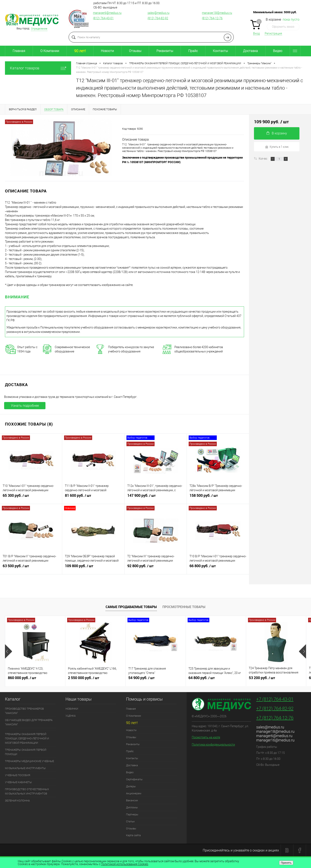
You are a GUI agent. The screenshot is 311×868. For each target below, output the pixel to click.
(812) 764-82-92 (158, 18)
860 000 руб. (35, 679)
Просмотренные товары (184, 607)
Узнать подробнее (25, 406)
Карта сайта (133, 835)
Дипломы (132, 807)
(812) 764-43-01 (103, 18)
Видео (278, 51)
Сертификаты (134, 779)
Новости (107, 51)
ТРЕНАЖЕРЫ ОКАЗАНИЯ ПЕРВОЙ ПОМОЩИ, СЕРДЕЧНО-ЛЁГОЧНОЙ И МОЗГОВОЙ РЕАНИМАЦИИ (27, 738)
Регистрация (273, 33)
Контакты (220, 51)
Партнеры (132, 814)
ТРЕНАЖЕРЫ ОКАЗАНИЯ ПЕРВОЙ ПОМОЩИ (26, 752)
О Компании (50, 51)
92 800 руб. (156, 568)
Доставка (250, 51)
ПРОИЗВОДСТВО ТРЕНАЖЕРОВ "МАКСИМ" (24, 711)
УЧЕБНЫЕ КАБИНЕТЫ (18, 782)
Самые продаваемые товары (131, 607)
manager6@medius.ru (107, 13)
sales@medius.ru (158, 13)
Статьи (130, 821)
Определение (39, 29)
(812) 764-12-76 (212, 18)
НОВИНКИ (72, 709)
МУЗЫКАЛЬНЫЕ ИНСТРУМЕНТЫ (25, 768)
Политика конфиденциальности (213, 745)
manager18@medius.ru (217, 13)
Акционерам (134, 793)
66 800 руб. (218, 568)
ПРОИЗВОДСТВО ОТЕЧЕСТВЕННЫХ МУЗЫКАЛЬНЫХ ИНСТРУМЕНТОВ (27, 791)
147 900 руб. (156, 497)
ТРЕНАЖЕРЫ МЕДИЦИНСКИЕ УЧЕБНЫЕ (29, 761)
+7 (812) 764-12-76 (275, 718)
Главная (19, 51)
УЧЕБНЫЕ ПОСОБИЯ (18, 775)
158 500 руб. (218, 497)
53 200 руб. (276, 679)
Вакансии (132, 800)
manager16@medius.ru (275, 740)
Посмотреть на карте (206, 737)
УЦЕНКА (71, 716)
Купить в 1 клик (277, 147)
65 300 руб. (31, 497)
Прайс (193, 51)
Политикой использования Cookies (125, 864)
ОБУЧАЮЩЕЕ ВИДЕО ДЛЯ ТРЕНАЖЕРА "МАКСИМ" (29, 722)
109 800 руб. (93, 568)
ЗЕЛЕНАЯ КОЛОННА (17, 801)
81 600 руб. (93, 497)
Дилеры (131, 786)
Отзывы (135, 51)
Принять (286, 863)
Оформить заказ (283, 27)
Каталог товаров (38, 68)
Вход (256, 33)
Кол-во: (263, 158)
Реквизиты (165, 51)
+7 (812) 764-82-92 (275, 709)
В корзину (277, 133)
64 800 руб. (216, 679)
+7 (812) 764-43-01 (275, 699)
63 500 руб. (31, 568)
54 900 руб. (156, 679)
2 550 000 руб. (95, 679)
